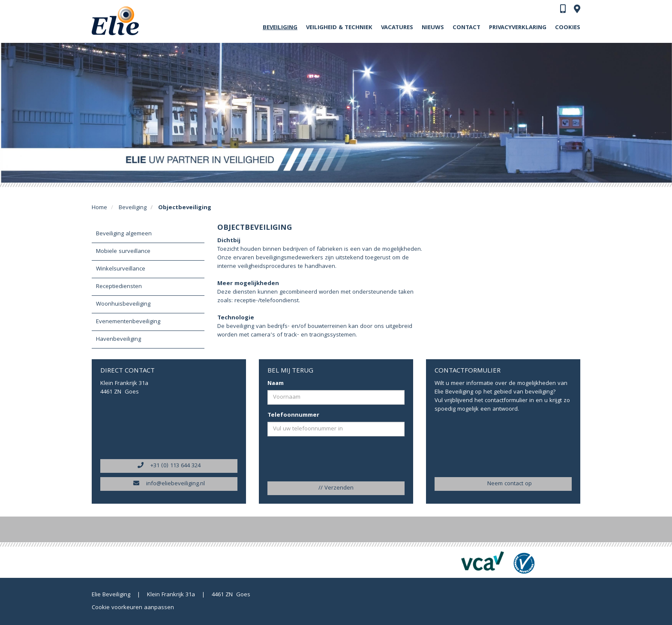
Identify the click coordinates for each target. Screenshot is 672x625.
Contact (466, 28)
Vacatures (397, 28)
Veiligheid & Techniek (339, 28)
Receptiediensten (119, 287)
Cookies (568, 28)
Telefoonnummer (293, 415)
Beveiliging (280, 28)
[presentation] (319, 460)
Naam (276, 384)
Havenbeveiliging (118, 340)
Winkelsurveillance (121, 269)
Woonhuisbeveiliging (123, 304)
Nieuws (433, 28)
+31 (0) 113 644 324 (169, 466)
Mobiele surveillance (123, 252)
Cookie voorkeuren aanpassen (133, 608)
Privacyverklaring (518, 28)
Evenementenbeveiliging (128, 322)
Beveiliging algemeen (124, 234)
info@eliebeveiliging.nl (169, 484)
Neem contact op (503, 484)
